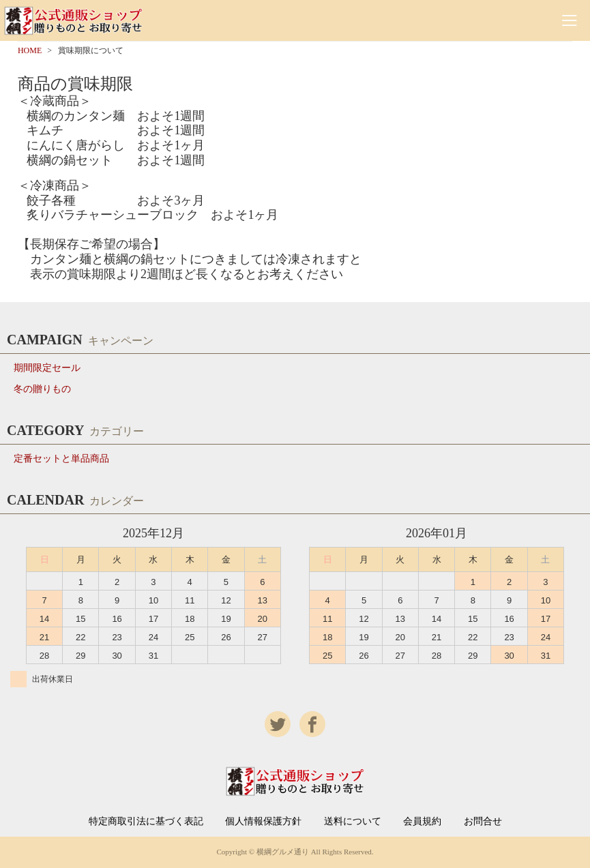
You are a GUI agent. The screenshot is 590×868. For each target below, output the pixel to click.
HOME (30, 50)
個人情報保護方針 (263, 822)
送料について (353, 822)
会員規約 (422, 822)
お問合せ (483, 822)
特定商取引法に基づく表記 (146, 822)
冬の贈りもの (42, 389)
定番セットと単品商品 (61, 459)
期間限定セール (47, 368)
